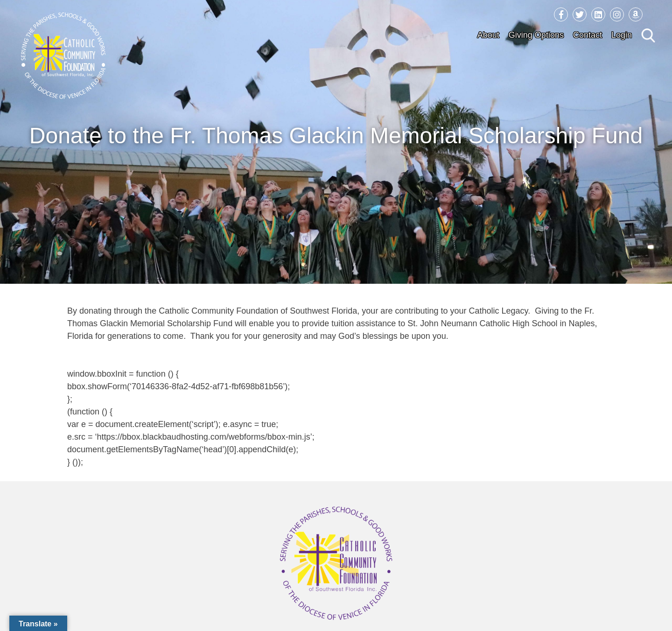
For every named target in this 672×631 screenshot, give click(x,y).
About (488, 35)
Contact (588, 35)
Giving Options (536, 35)
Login (622, 35)
